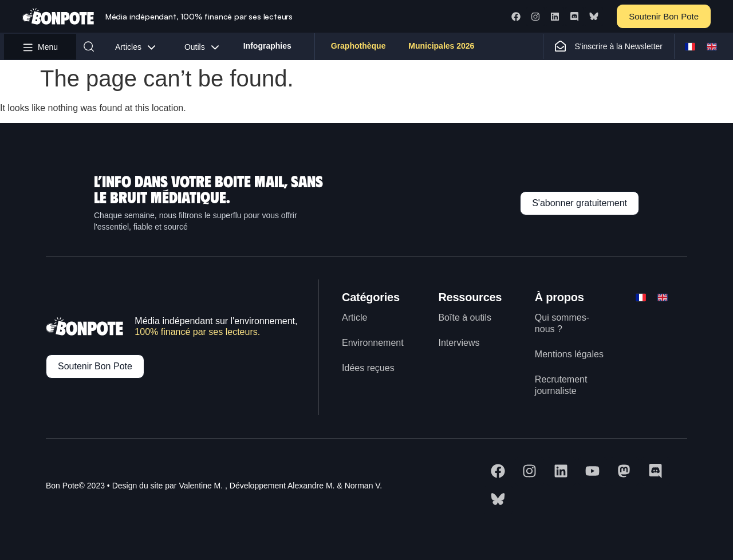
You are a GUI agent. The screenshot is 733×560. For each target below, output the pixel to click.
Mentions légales (569, 354)
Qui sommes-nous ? (562, 323)
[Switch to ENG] (712, 46)
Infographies (267, 46)
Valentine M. (201, 486)
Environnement (373, 343)
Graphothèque (358, 46)
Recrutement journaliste (561, 385)
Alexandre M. (311, 486)
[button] (89, 46)
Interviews (459, 343)
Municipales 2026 (441, 46)
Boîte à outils (465, 318)
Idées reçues (368, 368)
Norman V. (364, 486)
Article (354, 318)
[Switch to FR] (690, 46)
